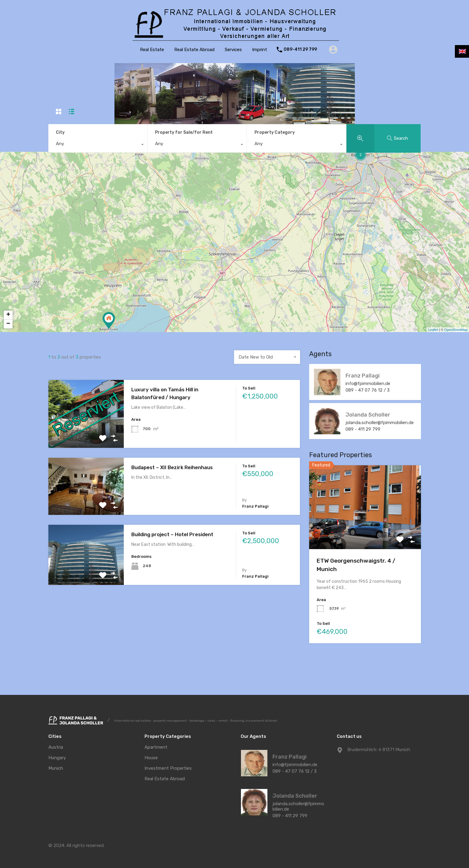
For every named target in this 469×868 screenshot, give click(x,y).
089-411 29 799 (300, 50)
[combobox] (98, 145)
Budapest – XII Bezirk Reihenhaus (172, 467)
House (151, 758)
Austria (56, 747)
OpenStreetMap (456, 330)
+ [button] (8, 315)
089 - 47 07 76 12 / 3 (368, 390)
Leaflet (433, 330)
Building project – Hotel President (172, 534)
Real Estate (152, 50)
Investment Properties (168, 768)
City (60, 132)
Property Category (275, 132)
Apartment (156, 747)
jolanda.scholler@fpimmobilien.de (380, 423)
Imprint (260, 50)
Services (233, 50)
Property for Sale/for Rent (184, 132)
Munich (56, 768)
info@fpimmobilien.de (368, 384)
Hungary (57, 758)
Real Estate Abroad (194, 50)
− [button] (8, 324)
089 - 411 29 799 (364, 429)
